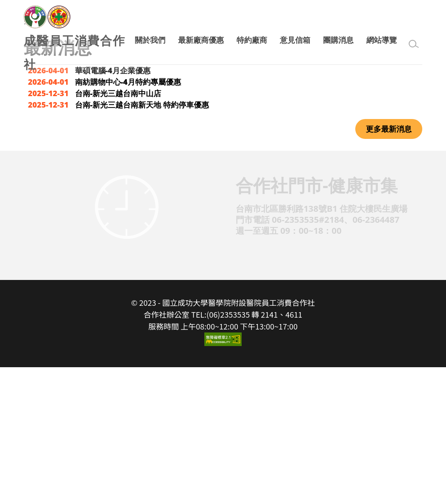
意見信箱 (295, 40)
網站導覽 (382, 40)
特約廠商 (252, 40)
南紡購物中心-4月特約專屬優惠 (128, 219)
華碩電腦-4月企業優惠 (113, 208)
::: (27, 159)
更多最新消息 (389, 266)
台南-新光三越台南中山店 (118, 230)
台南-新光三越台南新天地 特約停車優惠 (142, 242)
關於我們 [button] (150, 40)
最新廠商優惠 (201, 40)
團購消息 (338, 40)
